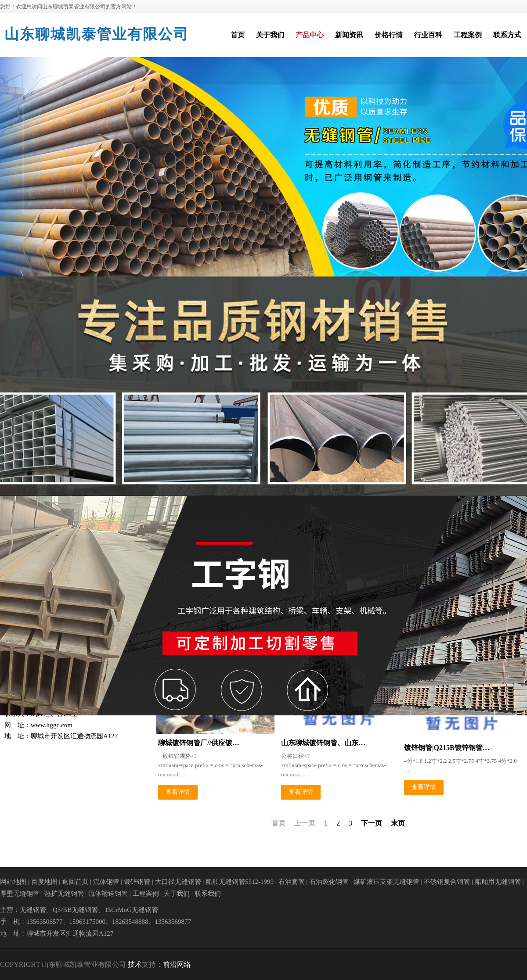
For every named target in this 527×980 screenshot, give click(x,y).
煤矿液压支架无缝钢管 (386, 882)
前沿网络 (177, 964)
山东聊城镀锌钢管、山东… (323, 743)
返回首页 (75, 882)
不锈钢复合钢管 (447, 882)
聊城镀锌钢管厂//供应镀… (199, 743)
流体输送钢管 (108, 894)
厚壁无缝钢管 (20, 894)
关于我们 (177, 894)
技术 (135, 964)
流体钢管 (106, 882)
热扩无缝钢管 (64, 894)
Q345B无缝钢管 (75, 910)
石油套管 (292, 882)
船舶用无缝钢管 (498, 882)
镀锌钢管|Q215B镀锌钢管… (447, 748)
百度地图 (44, 882)
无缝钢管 (33, 910)
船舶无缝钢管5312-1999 (240, 882)
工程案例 (146, 894)
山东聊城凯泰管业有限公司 (97, 34)
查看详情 (178, 792)
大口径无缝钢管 (178, 882)
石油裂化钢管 (329, 882)
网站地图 (13, 882)
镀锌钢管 (137, 882)
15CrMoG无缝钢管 (131, 910)
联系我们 (208, 894)
